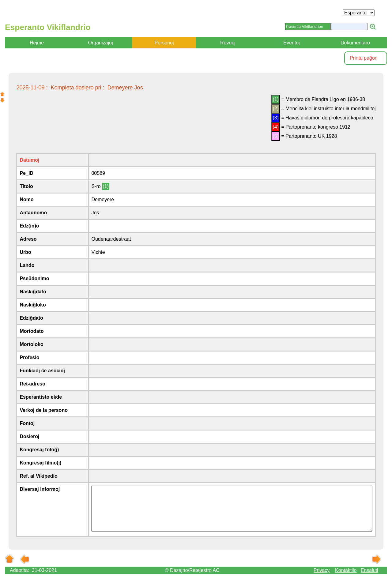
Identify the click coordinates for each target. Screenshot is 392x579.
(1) (276, 99)
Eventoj (291, 43)
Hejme (37, 43)
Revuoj (228, 43)
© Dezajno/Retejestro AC (192, 570)
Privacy (322, 570)
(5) (276, 136)
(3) (276, 118)
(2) (276, 109)
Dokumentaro (355, 43)
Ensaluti (369, 570)
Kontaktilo (346, 570)
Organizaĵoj (101, 43)
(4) (276, 127)
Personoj (164, 43)
